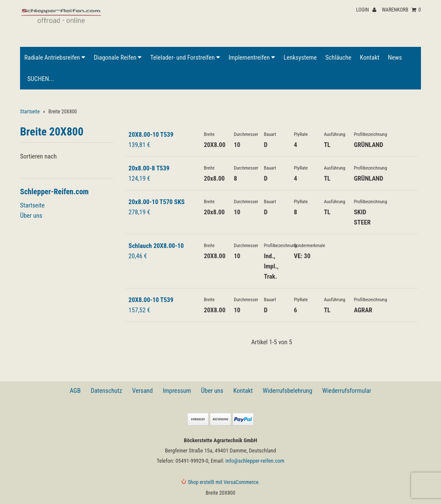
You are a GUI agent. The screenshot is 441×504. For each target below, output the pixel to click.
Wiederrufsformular (347, 391)
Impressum (177, 391)
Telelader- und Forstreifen (185, 58)
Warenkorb (401, 10)
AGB (75, 391)
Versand (142, 391)
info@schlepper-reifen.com (255, 461)
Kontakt (370, 58)
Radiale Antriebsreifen (55, 58)
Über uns (31, 216)
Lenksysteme (300, 58)
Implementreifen (252, 58)
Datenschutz (107, 391)
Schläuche (338, 58)
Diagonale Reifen (118, 58)
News (395, 58)
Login (366, 10)
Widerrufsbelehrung (287, 391)
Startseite (30, 112)
